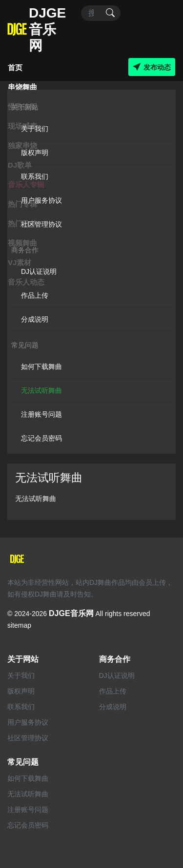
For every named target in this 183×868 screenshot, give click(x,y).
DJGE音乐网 (71, 613)
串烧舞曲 (22, 87)
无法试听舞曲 (41, 390)
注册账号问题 (41, 414)
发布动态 (152, 67)
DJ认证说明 (39, 271)
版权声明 (35, 153)
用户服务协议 (41, 200)
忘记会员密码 (41, 438)
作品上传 (35, 295)
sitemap (19, 625)
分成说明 (35, 319)
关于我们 (35, 129)
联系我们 (35, 176)
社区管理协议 (41, 224)
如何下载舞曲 (41, 366)
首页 (15, 68)
